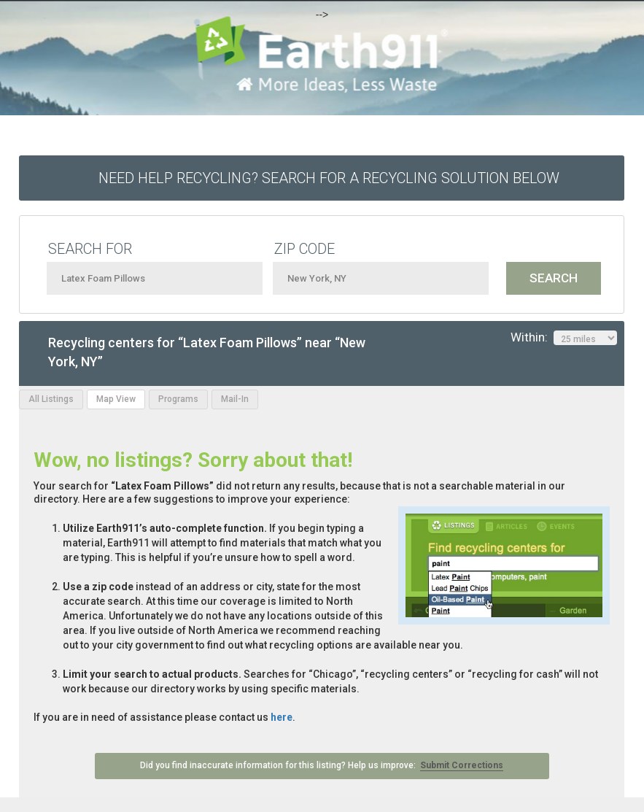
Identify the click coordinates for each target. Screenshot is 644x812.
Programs (178, 399)
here (282, 717)
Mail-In (235, 399)
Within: (564, 338)
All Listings (51, 399)
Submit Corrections (462, 765)
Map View (116, 399)
